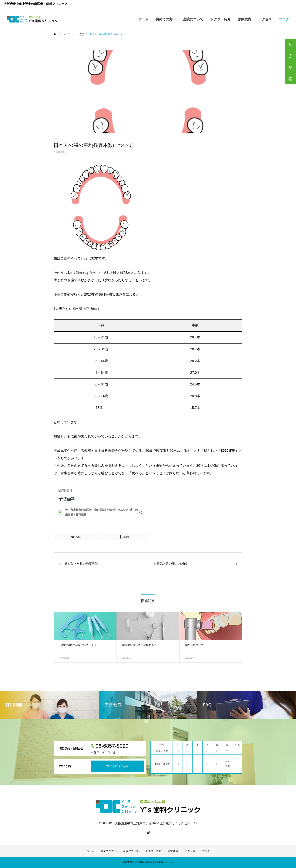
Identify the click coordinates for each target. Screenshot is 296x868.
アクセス (265, 19)
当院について (193, 19)
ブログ (284, 19)
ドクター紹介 (220, 19)
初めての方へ (166, 19)
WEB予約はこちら (117, 766)
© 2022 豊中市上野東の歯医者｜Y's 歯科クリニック (148, 862)
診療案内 (244, 19)
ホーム (143, 19)
